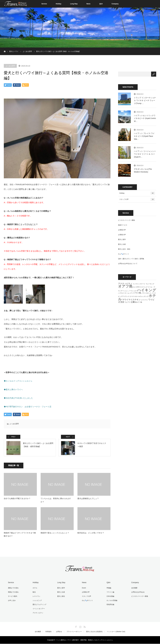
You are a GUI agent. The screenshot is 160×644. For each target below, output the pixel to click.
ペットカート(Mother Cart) (116, 632)
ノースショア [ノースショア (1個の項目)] (132, 291)
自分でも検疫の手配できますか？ (17, 500)
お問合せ (59, 632)
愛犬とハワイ (14, 51)
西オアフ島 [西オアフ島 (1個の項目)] (139, 302)
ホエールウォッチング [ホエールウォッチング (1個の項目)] (141, 296)
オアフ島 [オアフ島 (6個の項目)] (125, 286)
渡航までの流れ (13, 589)
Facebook (76, 627)
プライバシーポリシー (74, 632)
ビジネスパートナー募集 (126, 220)
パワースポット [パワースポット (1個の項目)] (146, 293)
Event (83, 589)
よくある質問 (10, 66)
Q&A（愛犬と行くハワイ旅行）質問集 (131, 259)
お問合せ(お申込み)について (128, 264)
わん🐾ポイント (124, 254)
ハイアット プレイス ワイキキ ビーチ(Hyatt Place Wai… (144, 136)
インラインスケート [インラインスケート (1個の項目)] (139, 284)
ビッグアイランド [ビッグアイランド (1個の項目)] (124, 296)
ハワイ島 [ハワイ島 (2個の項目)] (137, 293)
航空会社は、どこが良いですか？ (91, 534)
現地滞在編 (110, 605)
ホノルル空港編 (111, 601)
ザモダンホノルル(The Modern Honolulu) (143, 170)
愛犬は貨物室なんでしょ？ (88, 500)
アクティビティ (38, 613)
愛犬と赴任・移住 (124, 249)
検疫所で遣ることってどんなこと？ (55, 534)
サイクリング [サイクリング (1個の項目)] (143, 287)
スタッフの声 (137, 199)
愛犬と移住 (61, 597)
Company (115, 4)
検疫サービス (123, 225)
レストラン (36, 597)
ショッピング (37, 601)
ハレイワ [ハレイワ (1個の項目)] (130, 293)
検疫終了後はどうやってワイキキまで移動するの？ (20, 536)
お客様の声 (122, 230)
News (88, 4)
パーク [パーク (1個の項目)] (154, 293)
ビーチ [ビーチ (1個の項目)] (132, 296)
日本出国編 (110, 597)
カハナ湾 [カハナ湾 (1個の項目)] (136, 287)
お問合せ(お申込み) (137, 593)
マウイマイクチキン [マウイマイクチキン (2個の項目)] (131, 300)
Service (44, 4)
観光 (34, 593)
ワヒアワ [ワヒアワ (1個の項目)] (127, 302)
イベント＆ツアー (38, 609)
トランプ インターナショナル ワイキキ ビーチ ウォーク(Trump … (145, 100)
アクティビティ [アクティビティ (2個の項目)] (125, 284)
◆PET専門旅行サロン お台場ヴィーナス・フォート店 (28, 407)
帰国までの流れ (13, 593)
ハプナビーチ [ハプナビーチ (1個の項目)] (122, 293)
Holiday (58, 4)
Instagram (80, 627)
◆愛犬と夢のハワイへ (13, 390)
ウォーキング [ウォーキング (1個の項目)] (150, 284)
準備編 (108, 589)
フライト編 (110, 593)
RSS (84, 627)
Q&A (101, 4)
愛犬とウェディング (39, 605)
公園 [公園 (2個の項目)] (133, 302)
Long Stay (74, 4)
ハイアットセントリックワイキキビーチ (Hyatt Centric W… (145, 118)
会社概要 (134, 589)
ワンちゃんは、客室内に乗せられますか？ (56, 502)
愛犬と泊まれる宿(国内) (94, 632)
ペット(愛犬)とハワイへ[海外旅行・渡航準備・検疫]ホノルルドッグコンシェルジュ (85, 640)
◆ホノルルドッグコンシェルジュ (18, 381)
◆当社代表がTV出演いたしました (18, 398)
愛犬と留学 (122, 239)
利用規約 (49, 632)
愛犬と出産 (122, 244)
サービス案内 (12, 597)
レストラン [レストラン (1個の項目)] (144, 300)
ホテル (35, 589)
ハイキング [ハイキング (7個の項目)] (147, 290)
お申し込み (11, 601)
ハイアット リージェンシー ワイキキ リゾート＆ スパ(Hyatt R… (145, 154)
